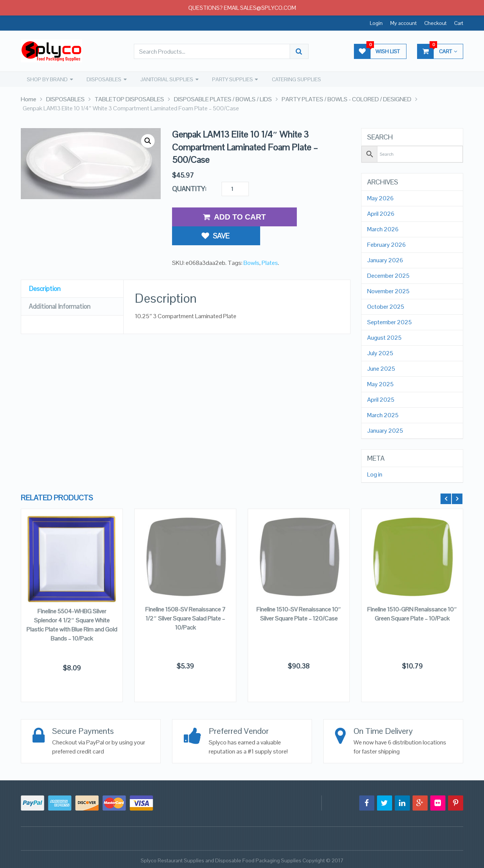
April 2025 (381, 399)
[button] (148, 141)
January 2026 (385, 260)
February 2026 (386, 244)
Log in (375, 474)
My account (403, 23)
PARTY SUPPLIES (231, 79)
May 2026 (380, 198)
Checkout (435, 23)
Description (46, 268)
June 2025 (381, 368)
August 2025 (384, 337)
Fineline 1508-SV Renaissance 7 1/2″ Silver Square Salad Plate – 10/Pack (185, 618)
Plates (270, 242)
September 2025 (389, 322)
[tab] (72, 268)
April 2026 (381, 214)
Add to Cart (234, 217)
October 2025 (386, 306)
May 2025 (380, 384)
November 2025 (388, 291)
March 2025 (383, 415)
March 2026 (383, 229)
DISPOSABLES (103, 79)
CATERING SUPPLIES (294, 79)
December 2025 (388, 275)
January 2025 (385, 430)
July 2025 (380, 353)
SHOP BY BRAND (47, 79)
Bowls (251, 242)
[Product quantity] (235, 189)
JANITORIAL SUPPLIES (165, 79)
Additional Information (62, 286)
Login (376, 23)
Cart (459, 23)
